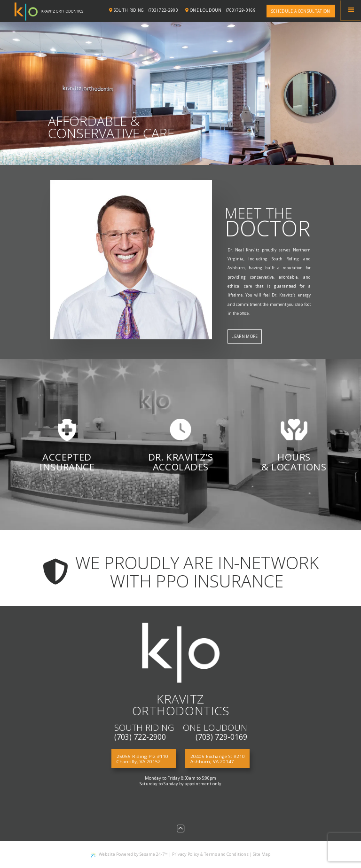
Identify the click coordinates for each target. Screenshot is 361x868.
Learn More (244, 336)
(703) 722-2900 (164, 10)
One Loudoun (203, 10)
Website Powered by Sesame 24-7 (129, 854)
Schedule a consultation (301, 11)
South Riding (127, 10)
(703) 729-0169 (241, 10)
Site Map (262, 854)
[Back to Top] (181, 828)
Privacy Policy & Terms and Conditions (210, 854)
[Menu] (351, 10)
